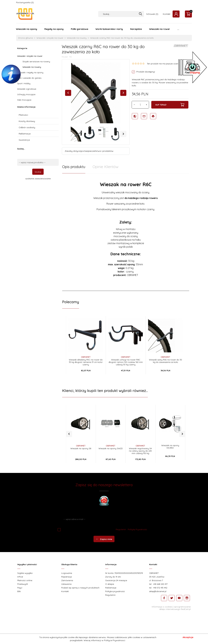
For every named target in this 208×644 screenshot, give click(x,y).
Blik (19, 591)
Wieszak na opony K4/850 (170, 447)
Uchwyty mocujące (26, 94)
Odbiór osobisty (27, 127)
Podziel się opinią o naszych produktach (80, 588)
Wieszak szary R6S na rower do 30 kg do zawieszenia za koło (166, 361)
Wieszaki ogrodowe (27, 89)
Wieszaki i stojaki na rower (30, 56)
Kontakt (167, 14)
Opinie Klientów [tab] (106, 167)
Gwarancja (24, 140)
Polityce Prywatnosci (115, 640)
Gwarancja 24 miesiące (116, 580)
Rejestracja (67, 577)
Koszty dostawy (27, 121)
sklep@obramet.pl (158, 591)
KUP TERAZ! (170, 105)
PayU (20, 588)
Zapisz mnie (104, 539)
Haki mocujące (24, 100)
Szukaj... (21, 149)
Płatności (23, 115)
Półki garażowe (80, 29)
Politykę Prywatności (137, 529)
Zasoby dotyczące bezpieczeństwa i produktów (89, 151)
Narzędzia (136, 29)
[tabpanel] (126, 232)
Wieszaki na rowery (32, 67)
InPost (20, 577)
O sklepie (110, 584)
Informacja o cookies (162, 607)
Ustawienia (66, 584)
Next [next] (123, 134)
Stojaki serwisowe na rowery (36, 61)
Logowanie (67, 573)
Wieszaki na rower (160, 29)
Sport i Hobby (24, 83)
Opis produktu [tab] (74, 167)
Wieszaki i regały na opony (30, 72)
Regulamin (121, 529)
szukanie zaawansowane (38, 179)
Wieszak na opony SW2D (111, 448)
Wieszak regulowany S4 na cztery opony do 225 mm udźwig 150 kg (140, 451)
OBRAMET (86, 357)
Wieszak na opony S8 (81, 448)
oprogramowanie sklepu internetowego (175, 608)
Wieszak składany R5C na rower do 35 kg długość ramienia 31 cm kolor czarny (86, 362)
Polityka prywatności (115, 591)
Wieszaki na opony (27, 29)
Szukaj (38, 172)
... (178, 29)
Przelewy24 (23, 584)
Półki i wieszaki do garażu (29, 78)
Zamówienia (67, 580)
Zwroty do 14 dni (113, 577)
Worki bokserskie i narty (109, 29)
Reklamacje (25, 134)
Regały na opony (54, 29)
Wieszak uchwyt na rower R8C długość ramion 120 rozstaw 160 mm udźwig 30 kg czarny (126, 362)
